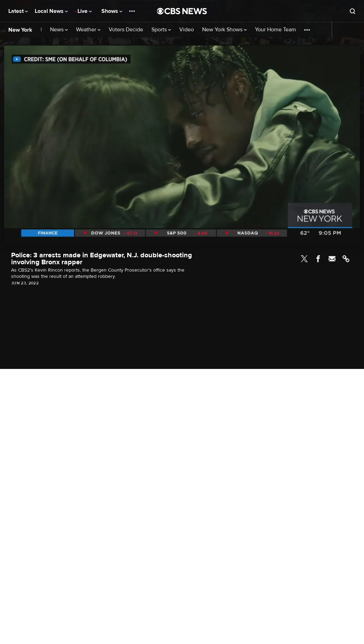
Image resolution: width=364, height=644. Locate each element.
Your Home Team (275, 30)
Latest (18, 11)
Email (332, 259)
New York (20, 30)
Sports (161, 30)
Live (85, 11)
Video (187, 30)
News (59, 30)
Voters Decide (126, 30)
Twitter (304, 259)
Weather (88, 30)
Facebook (318, 259)
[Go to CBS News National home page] (182, 11)
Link (346, 259)
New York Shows (224, 30)
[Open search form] (353, 11)
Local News (51, 11)
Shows (112, 11)
